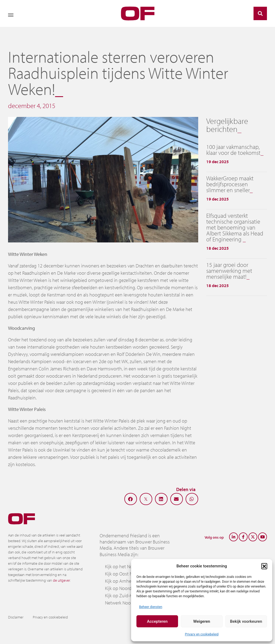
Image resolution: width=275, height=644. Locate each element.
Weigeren (202, 621)
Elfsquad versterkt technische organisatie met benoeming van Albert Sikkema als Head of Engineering (235, 227)
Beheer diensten (151, 607)
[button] (264, 566)
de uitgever (61, 580)
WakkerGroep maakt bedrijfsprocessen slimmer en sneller (230, 184)
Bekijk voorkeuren (246, 621)
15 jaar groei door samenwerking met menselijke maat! (229, 271)
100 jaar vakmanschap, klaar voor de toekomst (233, 150)
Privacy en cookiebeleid (202, 634)
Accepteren (157, 621)
